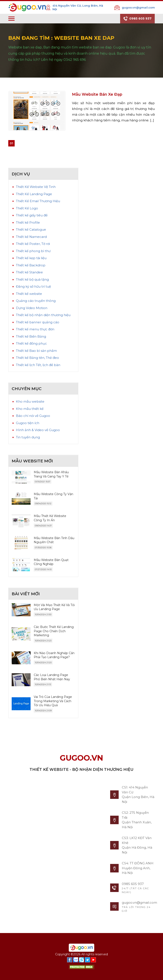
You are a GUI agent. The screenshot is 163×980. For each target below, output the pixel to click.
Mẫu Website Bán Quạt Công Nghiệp (51, 562)
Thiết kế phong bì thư (33, 251)
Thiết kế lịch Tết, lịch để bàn (38, 365)
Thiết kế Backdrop (31, 265)
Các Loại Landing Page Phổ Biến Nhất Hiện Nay (52, 677)
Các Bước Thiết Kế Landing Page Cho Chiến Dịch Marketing (54, 631)
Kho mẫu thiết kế (30, 409)
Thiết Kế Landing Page (34, 194)
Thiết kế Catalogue (31, 229)
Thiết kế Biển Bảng (31, 336)
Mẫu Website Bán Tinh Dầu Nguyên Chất (54, 540)
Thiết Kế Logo (27, 208)
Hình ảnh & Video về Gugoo (38, 430)
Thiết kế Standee (29, 272)
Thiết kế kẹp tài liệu (31, 258)
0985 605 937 (137, 19)
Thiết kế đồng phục (31, 343)
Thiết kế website (29, 294)
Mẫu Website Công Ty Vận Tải (53, 496)
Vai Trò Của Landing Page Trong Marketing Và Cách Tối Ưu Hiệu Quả (53, 701)
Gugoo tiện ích (28, 423)
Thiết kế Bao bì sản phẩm (36, 351)
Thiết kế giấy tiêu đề (32, 215)
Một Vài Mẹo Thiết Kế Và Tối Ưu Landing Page (54, 607)
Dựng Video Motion (32, 308)
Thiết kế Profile (28, 222)
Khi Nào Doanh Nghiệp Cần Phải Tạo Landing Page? (54, 655)
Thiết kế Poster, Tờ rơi (33, 244)
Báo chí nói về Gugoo (33, 416)
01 (11, 143)
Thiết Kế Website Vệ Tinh (36, 187)
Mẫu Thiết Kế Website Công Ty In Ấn (50, 518)
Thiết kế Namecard (31, 237)
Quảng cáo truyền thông (36, 301)
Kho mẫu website (30, 401)
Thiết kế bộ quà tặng (32, 279)
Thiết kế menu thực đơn (35, 329)
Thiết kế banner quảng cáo (38, 322)
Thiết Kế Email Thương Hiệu (38, 201)
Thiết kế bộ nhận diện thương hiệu (43, 315)
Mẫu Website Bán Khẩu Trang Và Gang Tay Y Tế (51, 474)
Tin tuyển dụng (28, 437)
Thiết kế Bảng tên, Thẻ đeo (37, 358)
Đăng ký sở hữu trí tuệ (33, 286)
